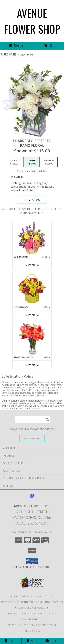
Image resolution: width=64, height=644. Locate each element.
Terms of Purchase (42, 625)
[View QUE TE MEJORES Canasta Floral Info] (32, 238)
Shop (16, 46)
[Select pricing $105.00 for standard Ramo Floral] (14, 162)
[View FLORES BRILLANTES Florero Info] (32, 338)
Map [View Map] (32, 641)
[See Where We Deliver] (32, 438)
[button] (32, 561)
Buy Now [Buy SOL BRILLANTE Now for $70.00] (32, 315)
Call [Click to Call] (11, 641)
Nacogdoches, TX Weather (25, 613)
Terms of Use (32, 631)
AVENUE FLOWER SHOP (32, 21)
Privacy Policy (17, 625)
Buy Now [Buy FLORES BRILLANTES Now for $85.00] (32, 365)
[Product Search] (33, 420)
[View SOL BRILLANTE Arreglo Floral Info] (32, 289)
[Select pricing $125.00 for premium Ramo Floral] (49, 162)
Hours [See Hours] (53, 641)
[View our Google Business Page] (32, 497)
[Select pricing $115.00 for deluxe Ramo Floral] (32, 162)
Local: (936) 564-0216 (32, 523)
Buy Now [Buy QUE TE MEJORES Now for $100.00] (32, 265)
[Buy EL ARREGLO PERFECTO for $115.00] (32, 200)
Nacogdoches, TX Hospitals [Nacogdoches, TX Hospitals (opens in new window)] (19, 602)
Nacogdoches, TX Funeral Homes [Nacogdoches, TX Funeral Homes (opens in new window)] (31, 596)
